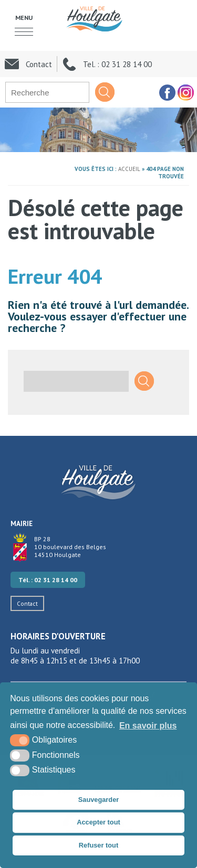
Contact (27, 603)
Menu (24, 17)
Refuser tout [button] (98, 845)
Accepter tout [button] (98, 822)
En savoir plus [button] (148, 726)
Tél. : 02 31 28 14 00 (48, 580)
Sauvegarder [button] (99, 800)
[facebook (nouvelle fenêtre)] (167, 93)
